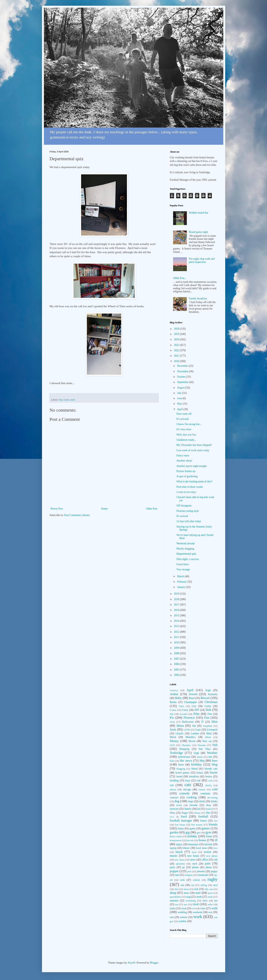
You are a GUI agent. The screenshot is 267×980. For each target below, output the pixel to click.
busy (188, 781)
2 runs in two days (186, 492)
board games (182, 773)
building (174, 781)
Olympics (186, 745)
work (73, 400)
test (185, 904)
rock (182, 880)
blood (194, 769)
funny (181, 828)
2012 (177, 632)
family (188, 809)
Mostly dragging (185, 549)
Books (173, 702)
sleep (173, 893)
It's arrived (182, 516)
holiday (192, 836)
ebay (208, 805)
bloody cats (211, 769)
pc (184, 867)
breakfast (194, 776)
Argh (208, 690)
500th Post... (180, 278)
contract (174, 798)
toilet (210, 904)
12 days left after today (189, 521)
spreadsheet (175, 897)
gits (198, 833)
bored (179, 776)
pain (208, 863)
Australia (213, 694)
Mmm (208, 737)
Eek (172, 714)
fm (208, 813)
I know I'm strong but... (189, 424)
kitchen (208, 844)
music (174, 856)
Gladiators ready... (186, 440)
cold (215, 789)
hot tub (190, 840)
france (204, 821)
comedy (184, 793)
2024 (177, 339)
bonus (200, 773)
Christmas (211, 702)
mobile (208, 852)
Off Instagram (184, 506)
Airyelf (131, 963)
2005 (177, 670)
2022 (177, 350)
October (182, 377)
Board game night (198, 232)
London (195, 733)
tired (196, 904)
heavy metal (176, 836)
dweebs (194, 805)
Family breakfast (198, 299)
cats (188, 785)
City (194, 706)
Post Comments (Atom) (77, 515)
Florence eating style (188, 511)
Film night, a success (188, 559)
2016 (177, 610)
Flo (172, 718)
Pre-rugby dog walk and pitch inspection (202, 260)
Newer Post (57, 509)
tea (177, 904)
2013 (177, 626)
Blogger (154, 963)
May (180, 404)
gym (208, 832)
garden (174, 832)
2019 (177, 594)
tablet (205, 901)
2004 (177, 675)
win (172, 917)
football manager (181, 820)
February (182, 582)
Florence (189, 718)
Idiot (215, 722)
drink (202, 801)
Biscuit (205, 698)
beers (181, 765)
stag (188, 897)
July (180, 393)
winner (184, 917)
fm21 (172, 817)
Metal (173, 737)
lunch (179, 852)
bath (172, 761)
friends (213, 824)
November (183, 371)
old (216, 860)
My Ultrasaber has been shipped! (194, 445)
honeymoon (175, 840)
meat (194, 852)
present (201, 871)
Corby (208, 706)
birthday (196, 764)
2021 (177, 356)
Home (104, 509)
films (173, 813)
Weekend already (186, 543)
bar (210, 757)
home (209, 836)
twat (184, 908)
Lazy (198, 730)
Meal (209, 733)
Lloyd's (179, 733)
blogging (181, 769)
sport (210, 893)
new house (193, 856)
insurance (193, 844)
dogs (190, 801)
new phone (212, 856)
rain (177, 875)
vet (193, 908)
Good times (183, 564)
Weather (212, 753)
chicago (187, 789)
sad (193, 885)
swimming (191, 901)
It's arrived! (182, 419)
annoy (200, 757)
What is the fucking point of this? (194, 481)
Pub (215, 745)
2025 (177, 334)
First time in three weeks (190, 487)
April (180, 409)
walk (214, 908)
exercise (174, 809)
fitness (197, 813)
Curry (185, 710)
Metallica (191, 737)
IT (202, 722)
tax (216, 901)
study (210, 897)
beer (215, 761)
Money (174, 741)
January (182, 587)
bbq (202, 761)
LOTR (187, 730)
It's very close (184, 429)
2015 (177, 616)
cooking (191, 797)
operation (180, 864)
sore (198, 893)
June (180, 398)
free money (197, 825)
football (203, 816)
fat (199, 809)
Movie (192, 741)
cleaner (202, 790)
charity (208, 785)
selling (204, 885)
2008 (177, 653)
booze (214, 772)
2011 (177, 637)
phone (195, 867)
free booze (180, 825)
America (174, 690)
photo (209, 867)
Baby (178, 698)
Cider (181, 706)
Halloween (188, 722)
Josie (173, 729)
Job (194, 726)
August (181, 388)
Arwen (193, 694)
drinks (214, 801)
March (181, 576)
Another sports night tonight (191, 466)
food (184, 816)
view (203, 908)
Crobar (173, 710)
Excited (183, 714)
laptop (173, 848)
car (199, 780)
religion (189, 875)
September (183, 382)
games (206, 828)
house (202, 840)
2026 (177, 329)
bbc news (186, 761)
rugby (212, 879)
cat (172, 785)
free (216, 821)
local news (202, 848)
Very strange (183, 569)
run (182, 885)
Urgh (196, 753)
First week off (184, 414)
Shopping (184, 749)
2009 (177, 648)
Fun (61, 400)
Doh (208, 710)
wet (210, 912)
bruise (209, 776)
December (183, 366)
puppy (214, 871)
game (193, 828)
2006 (177, 664)
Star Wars (205, 749)
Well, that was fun (186, 435)
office (205, 860)
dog (177, 801)
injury (179, 844)
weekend (198, 912)
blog (215, 764)
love (215, 848)
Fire (210, 714)
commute (205, 794)
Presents (202, 745)
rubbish (196, 880)
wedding (182, 912)
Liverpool (212, 730)
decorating (212, 798)
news (193, 860)
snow (186, 893)
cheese (173, 790)
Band (192, 698)
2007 (177, 659)
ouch (195, 864)
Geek (66, 400)
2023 (177, 345)
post (189, 871)
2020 (177, 361)
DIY (197, 710)
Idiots (180, 726)
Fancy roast (183, 455)
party (173, 867)
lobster (186, 848)
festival (209, 809)
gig (188, 832)
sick (196, 889)
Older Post (152, 509)
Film (197, 714)
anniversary (184, 757)
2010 (177, 642)
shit (176, 889)
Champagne (191, 702)
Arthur (174, 694)
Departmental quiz (186, 554)
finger (185, 813)
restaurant (203, 875)
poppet (174, 871)
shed (215, 885)
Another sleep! (184, 461)
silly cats (209, 889)
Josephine (208, 726)
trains (173, 908)
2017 (177, 605)
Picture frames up (186, 471)
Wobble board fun (199, 213)
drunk (179, 805)
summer (174, 901)
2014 (177, 621)
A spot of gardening (187, 476)
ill (216, 840)
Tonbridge (176, 753)
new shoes (179, 860)
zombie (183, 921)
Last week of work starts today (193, 450)
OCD (172, 745)
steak (199, 897)
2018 (177, 599)
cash (210, 781)
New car (207, 741)
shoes (186, 889)
